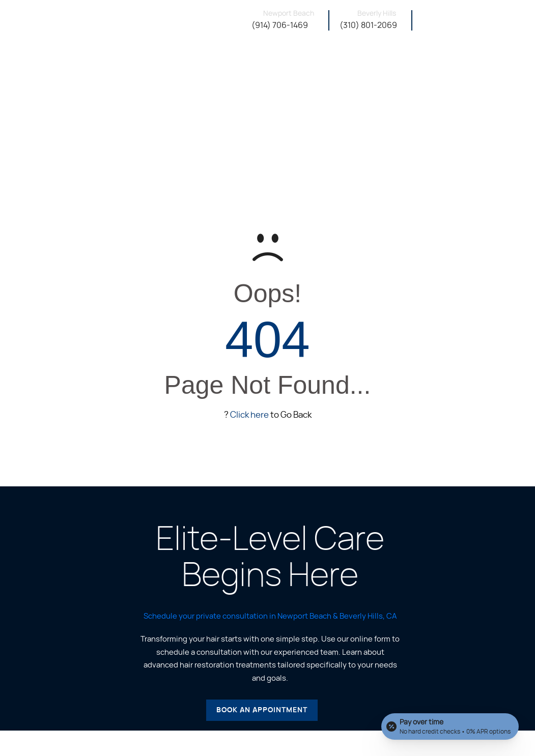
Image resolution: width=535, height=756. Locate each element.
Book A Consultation (484, 22)
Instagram (387, 66)
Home (265, 65)
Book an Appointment (262, 710)
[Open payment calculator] (450, 726)
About (293, 66)
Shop (424, 66)
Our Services (336, 66)
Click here (249, 415)
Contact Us (508, 66)
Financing (460, 66)
